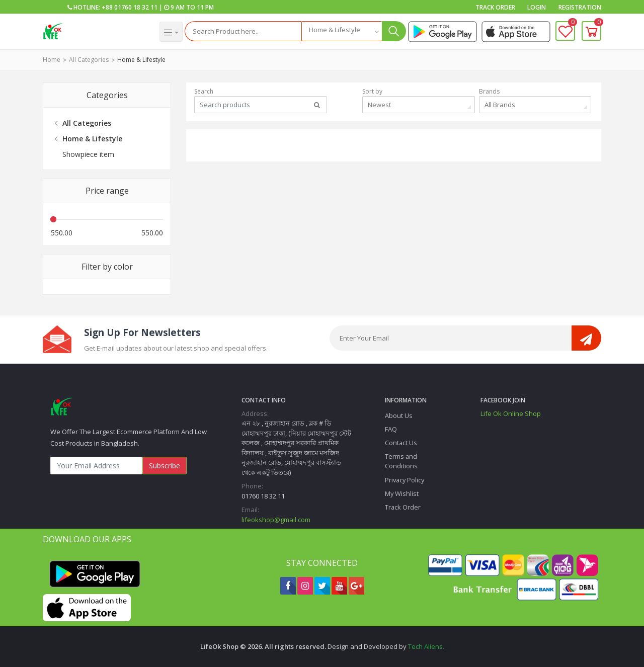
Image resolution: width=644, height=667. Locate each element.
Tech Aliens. (426, 646)
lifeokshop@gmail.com (276, 520)
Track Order (495, 7)
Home (52, 60)
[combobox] (342, 31)
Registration (580, 7)
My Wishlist (402, 493)
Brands (489, 91)
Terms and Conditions (401, 461)
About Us (399, 415)
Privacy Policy (405, 480)
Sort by (372, 91)
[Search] (243, 31)
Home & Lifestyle (141, 60)
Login (537, 7)
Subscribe (165, 466)
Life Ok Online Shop (511, 413)
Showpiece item (88, 154)
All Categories (89, 60)
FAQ (391, 429)
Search (204, 91)
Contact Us (401, 443)
